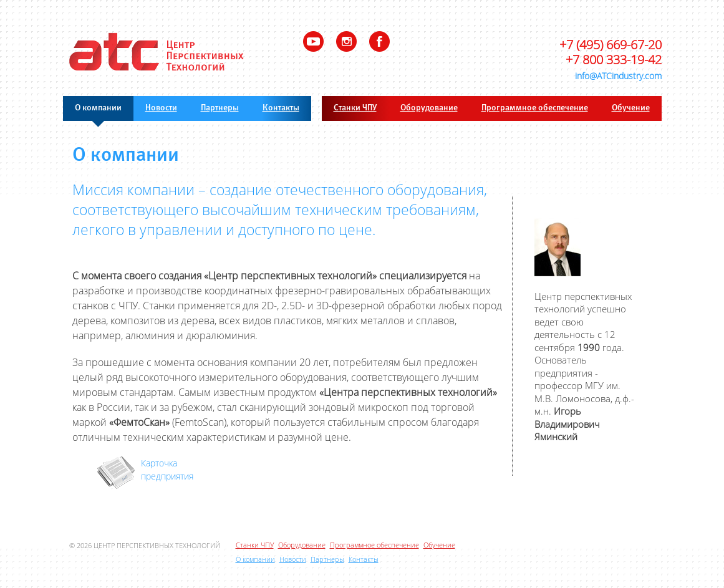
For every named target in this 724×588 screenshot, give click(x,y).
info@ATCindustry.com (618, 76)
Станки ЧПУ (355, 108)
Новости (161, 108)
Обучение (631, 108)
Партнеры (220, 108)
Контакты (281, 108)
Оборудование (429, 108)
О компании (98, 108)
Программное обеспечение (535, 108)
